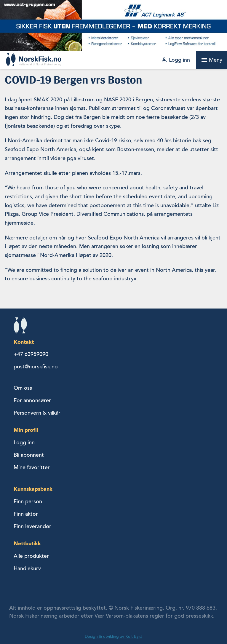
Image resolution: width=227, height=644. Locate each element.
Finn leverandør (32, 526)
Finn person (28, 501)
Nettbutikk (27, 543)
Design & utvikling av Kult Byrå (113, 636)
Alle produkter (31, 556)
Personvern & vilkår (37, 413)
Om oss (23, 388)
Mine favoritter (32, 467)
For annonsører (32, 400)
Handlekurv (27, 568)
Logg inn (24, 442)
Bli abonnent (29, 455)
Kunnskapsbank (33, 489)
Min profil (26, 430)
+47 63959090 (31, 354)
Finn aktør (26, 514)
